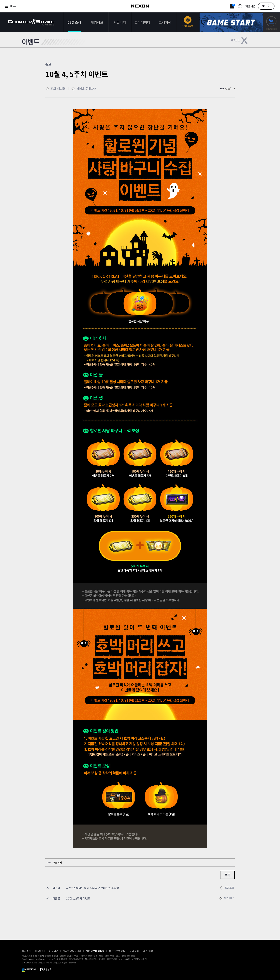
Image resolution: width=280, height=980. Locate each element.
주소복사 (230, 88)
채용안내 (40, 951)
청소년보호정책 (117, 951)
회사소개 (26, 951)
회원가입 (250, 6)
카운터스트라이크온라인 (32, 22)
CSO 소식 (74, 22)
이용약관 (54, 951)
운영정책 (134, 951)
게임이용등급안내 (72, 951)
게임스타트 (231, 22)
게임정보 (97, 22)
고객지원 (165, 22)
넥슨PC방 (148, 951)
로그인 (266, 6)
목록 (227, 875)
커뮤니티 (120, 22)
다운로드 (271, 22)
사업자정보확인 (139, 959)
